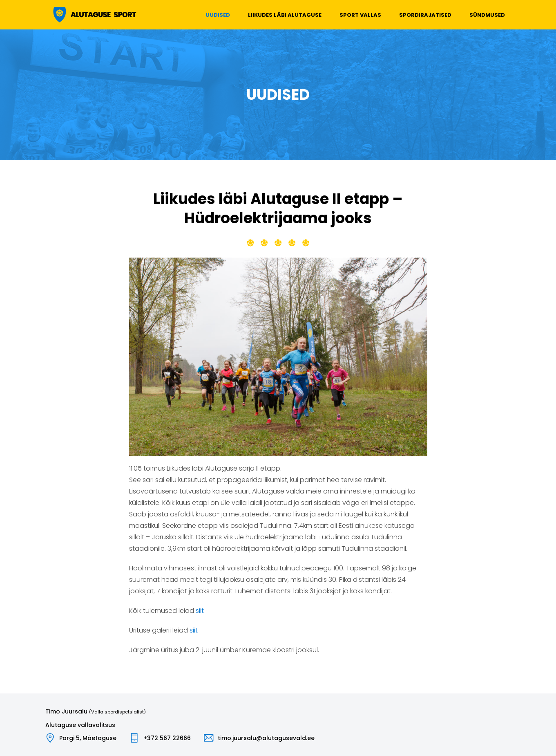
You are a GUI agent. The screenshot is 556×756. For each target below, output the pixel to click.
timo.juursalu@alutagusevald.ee (266, 738)
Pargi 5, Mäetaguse (88, 738)
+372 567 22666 (167, 738)
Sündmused (487, 15)
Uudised (218, 15)
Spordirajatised (425, 15)
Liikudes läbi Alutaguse (285, 15)
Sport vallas (360, 15)
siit (200, 611)
